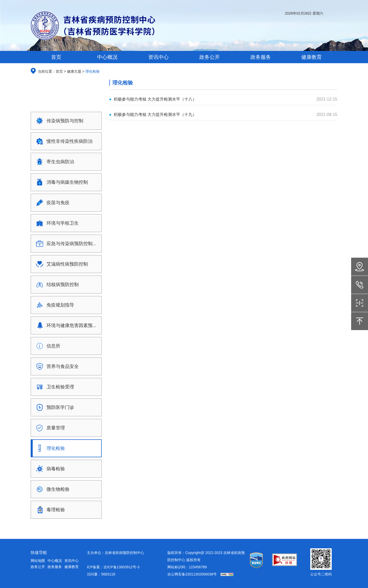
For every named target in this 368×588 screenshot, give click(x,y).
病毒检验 (49, 469)
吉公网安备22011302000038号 (192, 574)
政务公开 (38, 567)
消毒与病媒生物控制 (60, 182)
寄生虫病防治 (53, 162)
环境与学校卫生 (56, 223)
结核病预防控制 (56, 285)
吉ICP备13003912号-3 (121, 567)
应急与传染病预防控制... (65, 244)
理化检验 (49, 448)
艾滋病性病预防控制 (60, 264)
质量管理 (49, 428)
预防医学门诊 (53, 407)
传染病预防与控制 (58, 121)
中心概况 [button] (107, 57)
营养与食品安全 (56, 366)
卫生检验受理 (53, 387)
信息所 (47, 346)
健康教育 (72, 567)
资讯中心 (72, 561)
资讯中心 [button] (158, 57)
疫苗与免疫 (51, 203)
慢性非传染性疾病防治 (63, 141)
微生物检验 (51, 489)
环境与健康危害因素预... (65, 325)
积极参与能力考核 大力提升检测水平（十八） (155, 99)
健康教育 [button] (312, 57)
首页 (56, 57)
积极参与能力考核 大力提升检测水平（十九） (155, 115)
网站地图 (38, 561)
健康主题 (74, 71)
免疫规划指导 (53, 305)
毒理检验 (49, 510)
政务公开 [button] (210, 57)
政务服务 (55, 567)
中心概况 (55, 561)
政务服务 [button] (261, 57)
